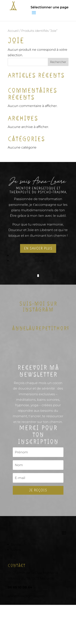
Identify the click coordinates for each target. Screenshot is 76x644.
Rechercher (58, 62)
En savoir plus (38, 248)
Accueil (13, 31)
